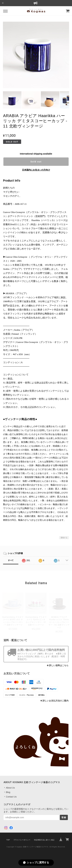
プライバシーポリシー (22, 840)
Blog (8, 792)
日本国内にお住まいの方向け (36, 170)
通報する (64, 538)
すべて (11, 560)
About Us (10, 788)
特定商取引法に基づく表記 (44, 840)
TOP (8, 840)
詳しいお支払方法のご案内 (56, 701)
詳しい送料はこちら (59, 665)
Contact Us (11, 797)
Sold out (36, 162)
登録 (64, 817)
